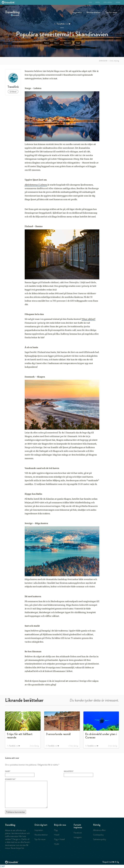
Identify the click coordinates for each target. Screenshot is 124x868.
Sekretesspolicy (100, 839)
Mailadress (69, 771)
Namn (8, 771)
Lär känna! (13, 92)
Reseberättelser (94, 12)
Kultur (47, 43)
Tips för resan (111, 12)
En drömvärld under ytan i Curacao (101, 736)
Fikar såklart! (89, 319)
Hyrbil (118, 2)
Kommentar (10, 779)
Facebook (78, 833)
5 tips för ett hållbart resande (20, 736)
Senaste (68, 43)
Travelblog (12, 12)
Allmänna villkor (99, 830)
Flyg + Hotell (108, 2)
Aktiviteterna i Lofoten (36, 185)
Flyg (90, 2)
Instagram (78, 837)
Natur (57, 43)
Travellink (61, 24)
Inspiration (77, 12)
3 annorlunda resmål (58, 734)
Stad (78, 43)
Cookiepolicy (98, 835)
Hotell (98, 2)
